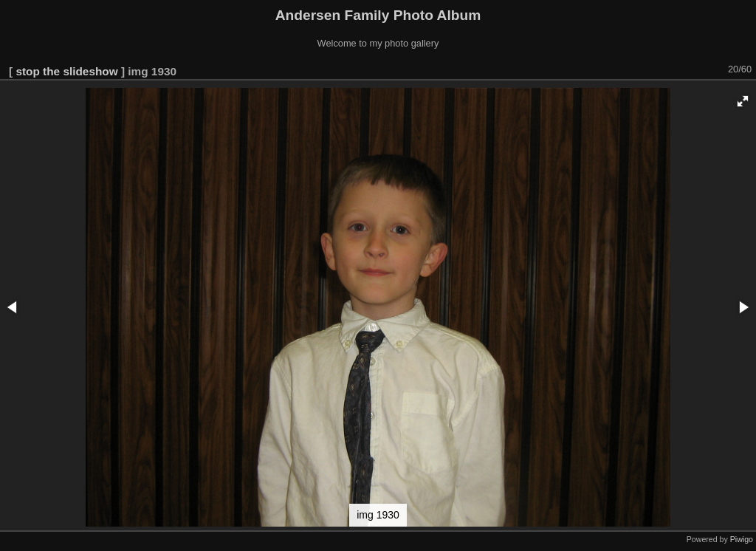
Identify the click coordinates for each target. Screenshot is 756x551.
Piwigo (742, 539)
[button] (743, 101)
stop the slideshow (66, 71)
